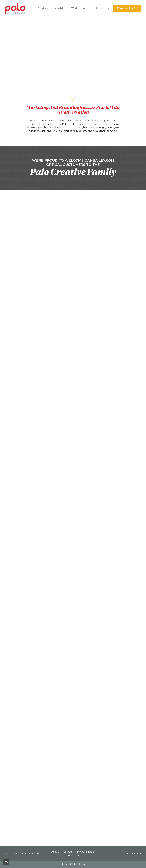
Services (43, 8)
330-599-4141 (134, 854)
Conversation (125, 8)
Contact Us (73, 856)
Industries (60, 8)
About (87, 8)
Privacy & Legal (86, 852)
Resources (102, 8)
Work (74, 8)
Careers (68, 852)
